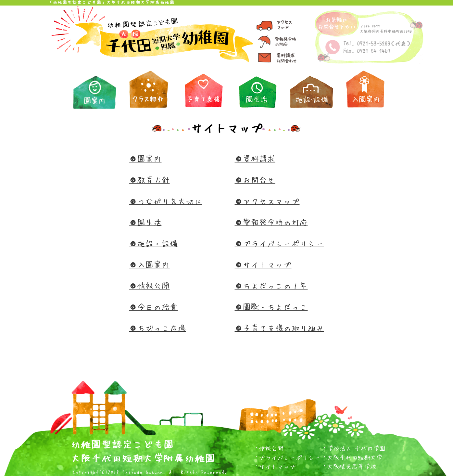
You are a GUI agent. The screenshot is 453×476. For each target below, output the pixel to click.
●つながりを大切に (166, 201)
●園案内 (145, 158)
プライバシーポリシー (290, 457)
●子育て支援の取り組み (279, 328)
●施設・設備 (154, 243)
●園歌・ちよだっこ (271, 307)
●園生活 (145, 222)
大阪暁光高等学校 (352, 466)
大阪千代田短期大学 (355, 457)
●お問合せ (255, 180)
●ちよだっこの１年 (271, 285)
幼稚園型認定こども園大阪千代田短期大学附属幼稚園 (143, 450)
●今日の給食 (154, 307)
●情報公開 (150, 285)
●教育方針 (150, 180)
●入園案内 (150, 264)
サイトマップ (277, 466)
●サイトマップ (263, 264)
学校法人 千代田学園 (356, 448)
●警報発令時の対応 (271, 222)
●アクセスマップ (267, 201)
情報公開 (271, 448)
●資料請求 (255, 158)
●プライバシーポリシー (279, 243)
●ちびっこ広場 (158, 328)
